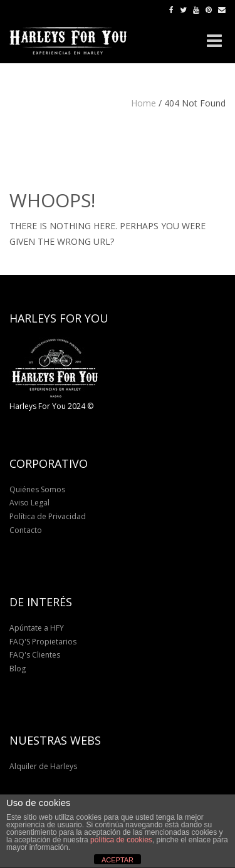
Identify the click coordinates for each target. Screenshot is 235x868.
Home (144, 103)
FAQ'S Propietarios (43, 642)
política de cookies (121, 840)
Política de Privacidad (48, 516)
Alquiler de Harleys (43, 766)
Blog (18, 669)
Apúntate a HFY (37, 628)
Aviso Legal (29, 503)
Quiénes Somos (37, 489)
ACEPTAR (118, 860)
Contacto (26, 530)
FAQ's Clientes (35, 655)
